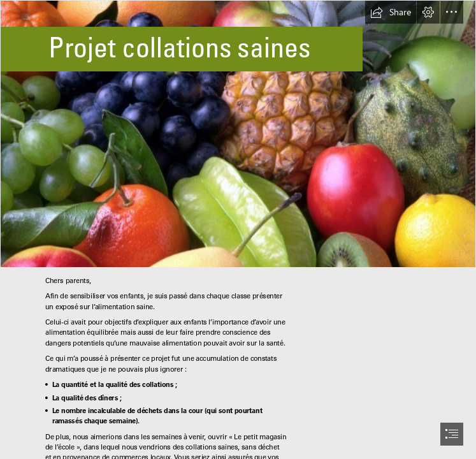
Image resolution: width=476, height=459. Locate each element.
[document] (238, 229)
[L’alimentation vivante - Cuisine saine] (238, 134)
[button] (391, 12)
